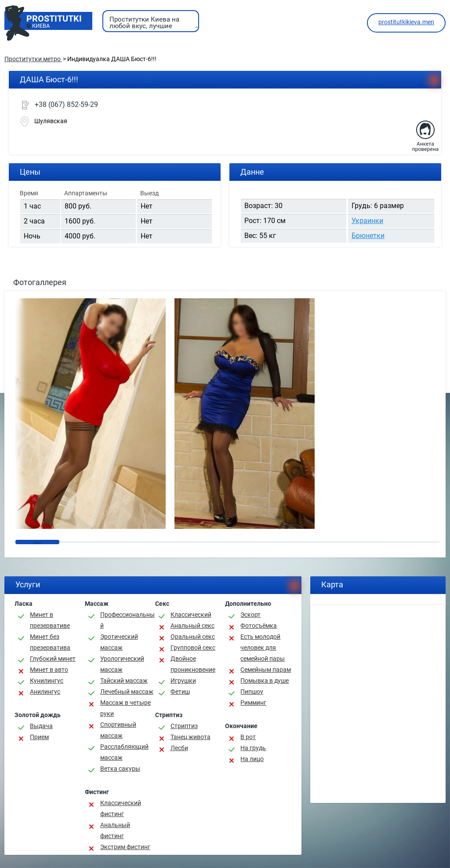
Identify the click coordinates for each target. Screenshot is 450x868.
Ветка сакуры (120, 769)
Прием (39, 737)
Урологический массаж (122, 664)
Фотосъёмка (259, 626)
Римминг (253, 703)
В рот (248, 737)
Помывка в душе (265, 681)
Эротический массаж (119, 642)
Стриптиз (184, 726)
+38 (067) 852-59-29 (66, 104)
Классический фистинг (121, 808)
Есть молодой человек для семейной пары (263, 648)
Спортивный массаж (118, 730)
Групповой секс (193, 648)
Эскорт (250, 615)
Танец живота (191, 737)
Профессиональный (127, 620)
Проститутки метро (33, 59)
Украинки (367, 221)
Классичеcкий (191, 615)
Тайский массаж (124, 681)
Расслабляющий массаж (124, 752)
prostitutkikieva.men (406, 22)
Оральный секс (193, 637)
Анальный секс (192, 626)
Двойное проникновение (193, 664)
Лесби (179, 748)
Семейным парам (266, 670)
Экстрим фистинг (125, 847)
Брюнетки (368, 236)
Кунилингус (47, 681)
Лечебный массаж (127, 692)
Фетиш (180, 692)
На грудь (253, 748)
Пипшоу (252, 692)
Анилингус (45, 692)
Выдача (41, 726)
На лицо (252, 759)
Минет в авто (49, 670)
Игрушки (183, 681)
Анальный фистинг (115, 830)
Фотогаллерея (40, 282)
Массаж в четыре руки (125, 708)
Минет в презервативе (50, 620)
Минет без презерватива (50, 642)
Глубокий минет (53, 659)
